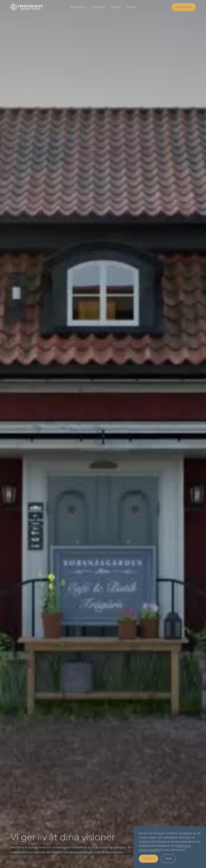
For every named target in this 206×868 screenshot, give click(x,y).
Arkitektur (99, 7)
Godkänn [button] (148, 859)
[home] (30, 7)
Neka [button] (168, 859)
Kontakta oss (184, 7)
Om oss (131, 7)
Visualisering (78, 7)
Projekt (116, 7)
